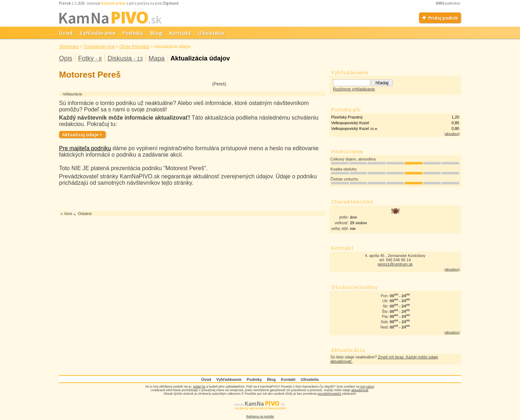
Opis (66, 58)
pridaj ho (199, 387)
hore (68, 214)
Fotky (90, 58)
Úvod (66, 33)
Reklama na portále (260, 416)
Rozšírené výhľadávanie (354, 89)
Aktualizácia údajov (200, 58)
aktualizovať (360, 390)
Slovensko (69, 47)
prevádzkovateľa (329, 394)
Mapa (157, 58)
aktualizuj (452, 134)
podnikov (448, 3)
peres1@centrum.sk (395, 264)
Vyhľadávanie (97, 33)
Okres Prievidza (134, 47)
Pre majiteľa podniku (85, 148)
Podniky (133, 33)
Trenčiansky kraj (99, 47)
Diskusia (125, 58)
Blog (156, 33)
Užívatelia (211, 33)
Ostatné (85, 214)
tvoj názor (367, 387)
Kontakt (180, 33)
